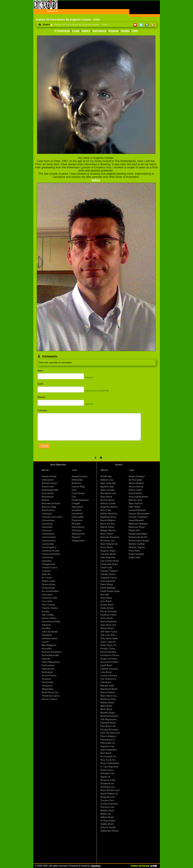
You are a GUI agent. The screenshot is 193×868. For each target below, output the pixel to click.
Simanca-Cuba (108, 780)
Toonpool (46, 679)
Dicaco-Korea (49, 584)
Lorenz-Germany (109, 675)
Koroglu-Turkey (108, 648)
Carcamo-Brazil (108, 554)
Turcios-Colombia (109, 804)
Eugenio (114, 31)
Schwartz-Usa (107, 773)
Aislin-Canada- (108, 490)
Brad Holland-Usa (109, 544)
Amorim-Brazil (107, 500)
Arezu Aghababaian (138, 497)
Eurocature (47, 594)
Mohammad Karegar (139, 540)
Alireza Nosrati (136, 487)
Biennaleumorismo (51, 503)
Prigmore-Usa (107, 746)
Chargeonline (48, 564)
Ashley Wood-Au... (109, 514)
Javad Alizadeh (136, 520)
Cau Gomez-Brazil (109, 561)
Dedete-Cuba (48, 581)
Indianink (46, 625)
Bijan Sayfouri (136, 503)
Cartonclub (47, 524)
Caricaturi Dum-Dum (52, 517)
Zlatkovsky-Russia (109, 831)
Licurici (45, 642)
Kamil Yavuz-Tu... (109, 645)
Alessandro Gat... (109, 493)
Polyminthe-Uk (107, 743)
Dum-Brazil (106, 601)
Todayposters (78, 540)
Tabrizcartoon (78, 534)
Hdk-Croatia (48, 615)
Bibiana (46, 500)
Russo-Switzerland (110, 763)
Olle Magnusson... (109, 719)
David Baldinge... (109, 588)
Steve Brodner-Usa (110, 790)
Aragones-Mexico (109, 507)
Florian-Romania (109, 611)
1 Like (76, 31)
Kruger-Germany (109, 659)
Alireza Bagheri (136, 483)
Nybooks (46, 659)
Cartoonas (47, 530)
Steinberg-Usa (107, 787)
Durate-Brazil (107, 605)
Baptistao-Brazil (108, 517)
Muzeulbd (47, 648)
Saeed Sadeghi (136, 554)
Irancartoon (77, 514)
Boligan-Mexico (108, 530)
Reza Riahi (134, 551)
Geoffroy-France (108, 615)
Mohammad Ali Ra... (139, 537)
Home (44, 24)
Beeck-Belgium (108, 520)
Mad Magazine (49, 645)
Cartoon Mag (78, 487)
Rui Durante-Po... (109, 756)
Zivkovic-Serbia (108, 827)
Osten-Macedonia (51, 662)
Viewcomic (47, 686)
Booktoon (76, 483)
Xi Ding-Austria (108, 821)
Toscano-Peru (107, 800)
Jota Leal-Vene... (109, 635)
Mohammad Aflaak (138, 534)
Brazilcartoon (48, 510)
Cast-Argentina (108, 557)
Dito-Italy (105, 594)
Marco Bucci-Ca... (109, 696)
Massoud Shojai (137, 527)
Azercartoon (48, 493)
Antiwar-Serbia (49, 476)
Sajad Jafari (135, 557)
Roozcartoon (78, 527)
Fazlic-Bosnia (107, 608)
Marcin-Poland (107, 692)
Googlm (46, 611)
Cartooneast (48, 544)
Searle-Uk (105, 777)
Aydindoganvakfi (50, 490)
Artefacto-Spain (49, 483)
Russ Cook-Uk (107, 760)
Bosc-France (107, 534)
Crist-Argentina (108, 581)
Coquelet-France (109, 578)
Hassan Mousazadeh (139, 514)
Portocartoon (48, 665)
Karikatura (47, 635)
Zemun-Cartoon (50, 699)
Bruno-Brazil (106, 547)
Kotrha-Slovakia (108, 652)
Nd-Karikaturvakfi (50, 655)
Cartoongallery (49, 547)
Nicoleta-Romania (109, 716)
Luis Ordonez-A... (109, 679)
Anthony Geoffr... (109, 503)
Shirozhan (77, 530)
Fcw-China (47, 601)
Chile (135, 31)
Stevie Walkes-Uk (109, 794)
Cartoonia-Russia (50, 551)
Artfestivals (77, 480)
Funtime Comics (50, 608)
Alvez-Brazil (106, 497)
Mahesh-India (107, 686)
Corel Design (78, 493)
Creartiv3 (46, 571)
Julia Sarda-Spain (109, 638)
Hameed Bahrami (137, 510)
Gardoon (96, 866)
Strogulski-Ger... (108, 797)
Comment (42, 410)
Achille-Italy (106, 476)
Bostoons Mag (49, 507)
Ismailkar (46, 628)
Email (40, 384)
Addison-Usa (107, 480)
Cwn (74, 497)
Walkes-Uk (106, 814)
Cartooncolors (49, 540)
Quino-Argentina (108, 750)
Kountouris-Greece (110, 655)
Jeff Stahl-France (109, 632)
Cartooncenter (49, 537)
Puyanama (77, 520)
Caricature (47, 514)
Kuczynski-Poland (109, 662)
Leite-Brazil (106, 672)
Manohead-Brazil (109, 689)
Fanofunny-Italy (49, 598)
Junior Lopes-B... (109, 642)
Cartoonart (47, 527)
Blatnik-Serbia (107, 527)
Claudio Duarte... (109, 574)
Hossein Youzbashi (138, 517)
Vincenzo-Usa (107, 807)
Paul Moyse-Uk (108, 726)
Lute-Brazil (106, 682)
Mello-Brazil (106, 706)
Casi (74, 490)
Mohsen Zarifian (137, 544)
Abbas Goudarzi (137, 476)
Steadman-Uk (107, 783)
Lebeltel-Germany (109, 669)
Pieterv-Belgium (108, 736)
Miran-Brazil (106, 709)
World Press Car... (51, 692)
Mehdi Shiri (134, 530)
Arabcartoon (48, 480)
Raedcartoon (48, 669)
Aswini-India (48, 487)
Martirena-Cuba (108, 699)
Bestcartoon (48, 497)
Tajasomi (76, 537)
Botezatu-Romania (109, 537)
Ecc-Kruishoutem (50, 591)
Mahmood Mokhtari (138, 524)
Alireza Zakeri (136, 490)
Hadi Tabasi (135, 507)
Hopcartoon (77, 507)
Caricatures (99, 31)
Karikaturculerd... (50, 638)
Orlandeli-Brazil (108, 723)
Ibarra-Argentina (108, 621)
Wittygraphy (48, 689)
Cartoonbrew (48, 534)
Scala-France (107, 770)
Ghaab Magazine (80, 500)
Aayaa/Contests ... (81, 476)
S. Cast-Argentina (109, 767)
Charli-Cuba (106, 567)
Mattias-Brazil (107, 702)
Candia (125, 31)
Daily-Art (46, 574)
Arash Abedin (135, 493)
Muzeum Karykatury (52, 652)
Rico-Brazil (106, 753)
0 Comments (62, 31)
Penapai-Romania (109, 729)
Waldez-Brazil (107, 810)
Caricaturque (48, 520)
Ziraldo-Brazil (107, 824)
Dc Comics (47, 578)
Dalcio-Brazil (107, 584)
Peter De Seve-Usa (110, 733)
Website (42, 397)
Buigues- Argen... (109, 551)
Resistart (76, 524)
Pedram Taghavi (137, 547)
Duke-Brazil (106, 598)
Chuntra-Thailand (109, 571)
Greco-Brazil (106, 618)
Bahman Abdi (135, 500)
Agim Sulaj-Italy (108, 483)
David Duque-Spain (110, 591)
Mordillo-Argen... (108, 713)
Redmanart (47, 672)
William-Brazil (107, 817)
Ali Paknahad (135, 480)
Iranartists (76, 510)
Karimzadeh (78, 517)
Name (40, 371)
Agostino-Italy (107, 487)
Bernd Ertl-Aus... (108, 524)
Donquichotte (48, 588)
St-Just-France (49, 675)
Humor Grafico (49, 618)
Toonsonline (48, 682)
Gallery (86, 31)
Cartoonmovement (51, 554)
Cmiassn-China (49, 567)
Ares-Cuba (106, 510)
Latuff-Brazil (106, 665)
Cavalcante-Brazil (109, 564)
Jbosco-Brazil (107, 628)
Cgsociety (47, 561)
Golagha (76, 503)
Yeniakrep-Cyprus (51, 696)
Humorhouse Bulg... (52, 621)
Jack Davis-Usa (108, 625)
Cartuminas (47, 557)
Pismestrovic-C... (109, 740)
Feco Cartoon (49, 605)
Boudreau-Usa (107, 540)
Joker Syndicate (50, 632)
